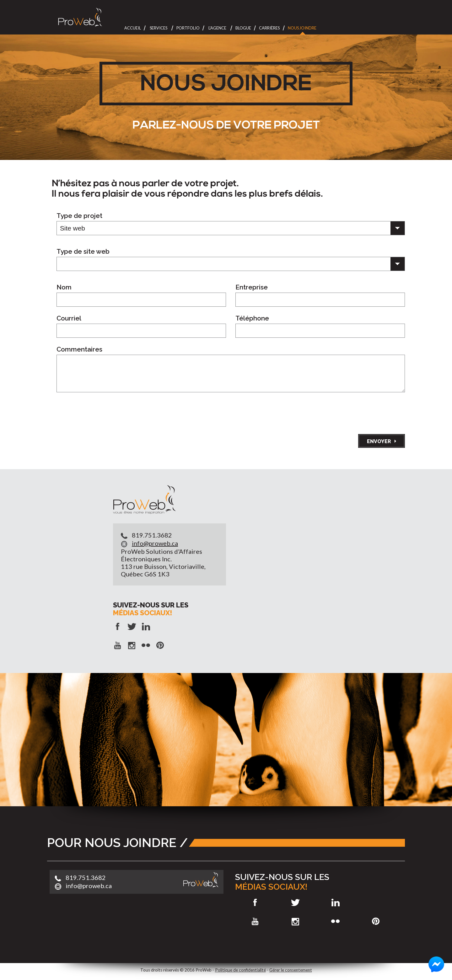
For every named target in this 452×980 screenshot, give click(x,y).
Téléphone (252, 318)
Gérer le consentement (291, 970)
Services (159, 28)
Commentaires (79, 349)
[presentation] (357, 411)
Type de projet (79, 216)
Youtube (255, 921)
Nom (64, 287)
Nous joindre (302, 28)
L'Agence (217, 28)
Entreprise (252, 287)
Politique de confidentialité (240, 970)
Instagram (295, 921)
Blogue (243, 28)
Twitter (295, 903)
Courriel (69, 318)
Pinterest (376, 921)
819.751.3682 (152, 535)
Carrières (269, 28)
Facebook (255, 903)
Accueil (133, 28)
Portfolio (188, 28)
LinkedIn (336, 903)
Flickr (336, 921)
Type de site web (83, 252)
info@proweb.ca (155, 543)
